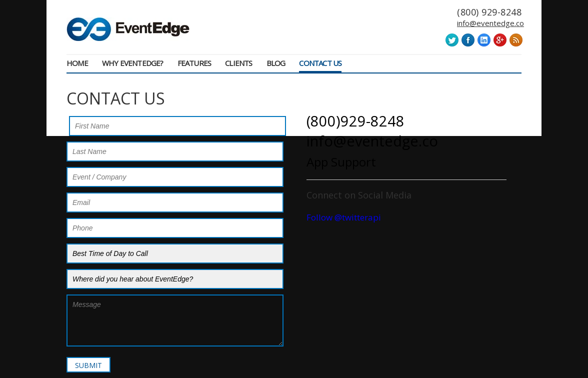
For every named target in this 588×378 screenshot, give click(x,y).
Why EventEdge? (133, 63)
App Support (341, 162)
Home (77, 63)
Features (194, 63)
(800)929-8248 (355, 121)
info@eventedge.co (490, 23)
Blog (276, 63)
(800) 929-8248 (489, 12)
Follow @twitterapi (344, 217)
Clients (238, 63)
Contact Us (320, 63)
